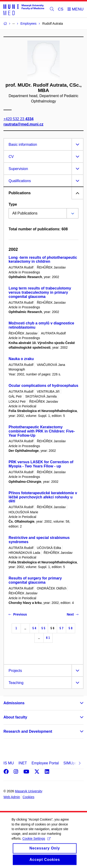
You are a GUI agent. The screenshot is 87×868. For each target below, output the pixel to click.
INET (23, 763)
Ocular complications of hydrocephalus (43, 386)
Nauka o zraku (21, 359)
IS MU (9, 763)
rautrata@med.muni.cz (23, 124)
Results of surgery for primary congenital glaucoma (35, 580)
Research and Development (28, 731)
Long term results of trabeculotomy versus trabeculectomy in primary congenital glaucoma (40, 292)
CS (61, 9)
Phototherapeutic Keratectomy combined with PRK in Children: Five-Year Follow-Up (42, 431)
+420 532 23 (18, 119)
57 (61, 628)
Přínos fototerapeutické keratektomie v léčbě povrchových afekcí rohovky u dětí (43, 497)
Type (13, 204)
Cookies (28, 797)
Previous (18, 614)
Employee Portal (45, 763)
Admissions (14, 703)
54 (34, 628)
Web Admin (12, 797)
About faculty (15, 717)
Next (73, 614)
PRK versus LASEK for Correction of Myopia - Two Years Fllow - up (41, 464)
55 (43, 628)
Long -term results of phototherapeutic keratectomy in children (43, 260)
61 (48, 638)
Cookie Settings (36, 843)
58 (71, 628)
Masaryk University (29, 791)
